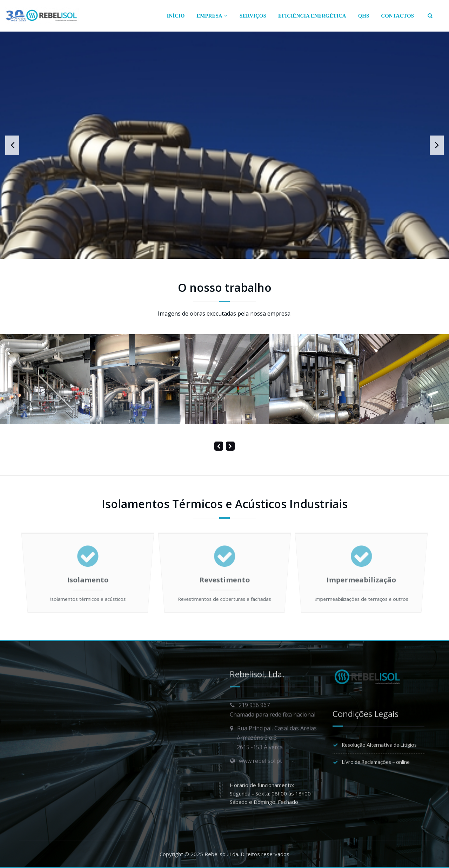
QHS (364, 16)
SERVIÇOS (253, 16)
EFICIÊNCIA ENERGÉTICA (312, 16)
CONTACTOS (397, 16)
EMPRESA (212, 16)
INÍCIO (176, 16)
